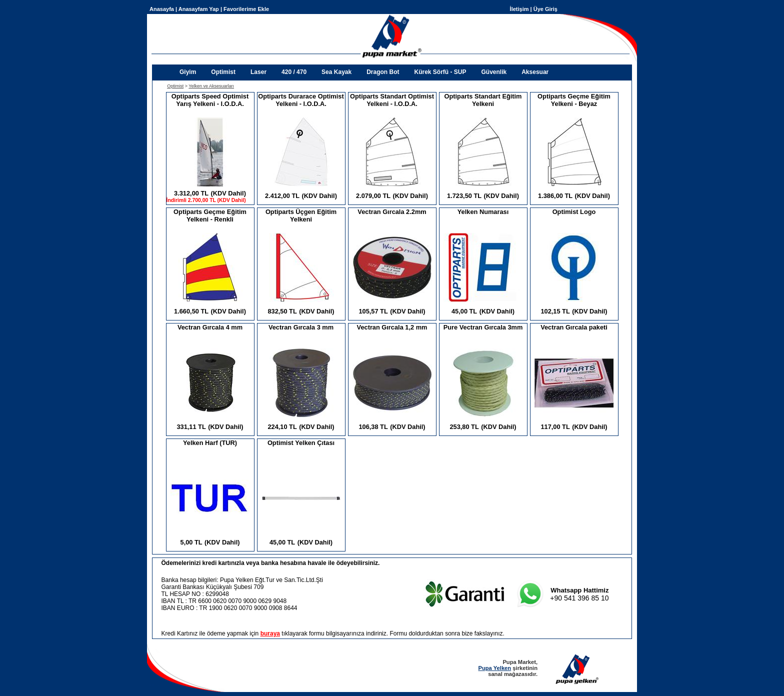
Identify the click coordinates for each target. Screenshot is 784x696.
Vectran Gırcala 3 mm (301, 327)
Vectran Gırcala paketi (574, 327)
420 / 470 (294, 72)
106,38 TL (373, 427)
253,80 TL (464, 427)
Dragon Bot (383, 72)
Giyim (188, 72)
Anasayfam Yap (199, 9)
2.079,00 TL (373, 196)
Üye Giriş (545, 9)
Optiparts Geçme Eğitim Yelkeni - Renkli (210, 215)
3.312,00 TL (191, 193)
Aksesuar (535, 72)
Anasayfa (162, 9)
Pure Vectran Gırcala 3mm (483, 327)
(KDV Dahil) (228, 193)
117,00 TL (555, 427)
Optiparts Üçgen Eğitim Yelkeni (301, 215)
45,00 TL (464, 311)
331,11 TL (191, 427)
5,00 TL (191, 542)
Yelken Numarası (483, 212)
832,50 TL (282, 311)
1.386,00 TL (555, 196)
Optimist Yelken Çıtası (301, 443)
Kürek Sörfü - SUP (440, 72)
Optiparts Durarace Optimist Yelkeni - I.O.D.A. (301, 100)
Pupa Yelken (494, 668)
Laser (258, 72)
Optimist (223, 72)
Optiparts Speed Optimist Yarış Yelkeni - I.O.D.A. (210, 100)
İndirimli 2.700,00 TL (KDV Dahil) (206, 200)
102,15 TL (555, 311)
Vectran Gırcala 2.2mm (392, 212)
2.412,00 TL (282, 196)
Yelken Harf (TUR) (210, 443)
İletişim (519, 9)
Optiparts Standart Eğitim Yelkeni (483, 100)
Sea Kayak (336, 72)
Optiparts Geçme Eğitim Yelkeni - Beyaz (574, 100)
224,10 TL (282, 427)
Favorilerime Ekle (246, 9)
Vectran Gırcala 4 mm (210, 327)
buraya (270, 633)
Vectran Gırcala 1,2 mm (392, 327)
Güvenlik (494, 72)
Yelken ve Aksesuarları (211, 86)
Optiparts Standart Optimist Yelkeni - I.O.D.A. (392, 100)
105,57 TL (373, 311)
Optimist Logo (574, 212)
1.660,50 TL (191, 311)
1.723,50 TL (464, 196)
